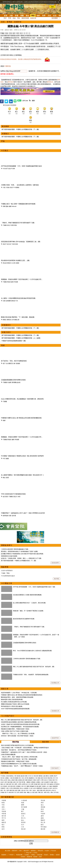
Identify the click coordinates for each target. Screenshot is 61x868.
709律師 (44, 786)
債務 (7, 784)
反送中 (2, 782)
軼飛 (3, 803)
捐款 (20, 851)
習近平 (10, 169)
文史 (49, 16)
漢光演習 (36, 776)
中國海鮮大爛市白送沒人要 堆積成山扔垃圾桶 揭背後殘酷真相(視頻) (22, 695)
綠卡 (25, 790)
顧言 (42, 825)
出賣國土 (7, 778)
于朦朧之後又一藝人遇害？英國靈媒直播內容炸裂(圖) (18, 204)
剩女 (4, 478)
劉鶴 (35, 780)
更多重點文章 (55, 683)
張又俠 (9, 244)
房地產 (36, 784)
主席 (12, 320)
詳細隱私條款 (50, 4)
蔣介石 (54, 790)
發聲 (12, 225)
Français (54, 851)
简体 (7, 33)
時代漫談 (44, 827)
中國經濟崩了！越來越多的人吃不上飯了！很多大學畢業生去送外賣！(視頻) (24, 752)
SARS (34, 788)
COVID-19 (30, 776)
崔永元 (46, 780)
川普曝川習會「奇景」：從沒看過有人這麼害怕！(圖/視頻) (20, 185)
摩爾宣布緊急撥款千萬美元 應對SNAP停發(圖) (15, 704)
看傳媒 (52, 855)
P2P (25, 786)
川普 (4, 187)
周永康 (5, 263)
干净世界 (11, 855)
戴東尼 (4, 822)
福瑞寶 (58, 855)
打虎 (17, 782)
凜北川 (9, 225)
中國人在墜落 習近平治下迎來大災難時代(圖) (15, 731)
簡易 (23, 803)
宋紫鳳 (4, 800)
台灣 (54, 784)
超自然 (18, 382)
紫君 (3, 820)
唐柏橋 (43, 807)
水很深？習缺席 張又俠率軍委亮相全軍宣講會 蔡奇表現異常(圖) (20, 724)
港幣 (32, 784)
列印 (18, 33)
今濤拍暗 (24, 800)
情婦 (9, 782)
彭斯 (23, 780)
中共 (17, 301)
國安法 (47, 776)
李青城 (4, 814)
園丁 (23, 811)
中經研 (43, 814)
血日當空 (6, 497)
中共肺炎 (3, 776)
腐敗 (11, 782)
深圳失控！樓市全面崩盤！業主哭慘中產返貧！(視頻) (17, 736)
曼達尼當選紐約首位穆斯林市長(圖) (24, 619)
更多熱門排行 (55, 738)
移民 (2, 790)
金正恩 (5, 780)
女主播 (50, 788)
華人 (56, 788)
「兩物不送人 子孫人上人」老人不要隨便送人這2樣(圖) (18, 733)
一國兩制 (28, 782)
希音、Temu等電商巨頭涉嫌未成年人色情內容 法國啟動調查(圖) (32, 651)
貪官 (6, 782)
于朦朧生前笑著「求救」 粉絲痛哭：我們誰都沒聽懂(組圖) (31, 675)
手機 (39, 792)
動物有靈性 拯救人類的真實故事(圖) (12, 699)
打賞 (10, 33)
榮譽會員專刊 (7, 545)
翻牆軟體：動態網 (32, 857)
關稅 (17, 780)
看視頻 (23, 857)
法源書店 (27, 855)
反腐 (14, 782)
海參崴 (51, 784)
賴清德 (19, 776)
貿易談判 (30, 780)
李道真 (43, 800)
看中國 (23, 782)
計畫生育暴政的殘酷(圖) (8, 754)
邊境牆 (20, 780)
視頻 (3, 345)
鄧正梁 (23, 829)
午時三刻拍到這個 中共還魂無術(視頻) (13, 494)
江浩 (23, 816)
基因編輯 (32, 786)
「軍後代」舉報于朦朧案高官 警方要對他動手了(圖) (18, 223)
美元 (13, 784)
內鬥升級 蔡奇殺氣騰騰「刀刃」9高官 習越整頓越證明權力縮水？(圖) (34, 587)
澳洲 (38, 790)
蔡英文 (58, 784)
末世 (19, 497)
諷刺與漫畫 (25, 18)
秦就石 (23, 814)
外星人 (48, 792)
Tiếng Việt (29, 853)
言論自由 (45, 788)
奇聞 (45, 792)
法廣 (42, 782)
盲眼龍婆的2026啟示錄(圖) (9, 556)
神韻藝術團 (19, 855)
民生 (28, 790)
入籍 (22, 790)
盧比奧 (23, 776)
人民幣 (19, 784)
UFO (54, 778)
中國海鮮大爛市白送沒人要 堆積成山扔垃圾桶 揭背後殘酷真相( (21, 418)
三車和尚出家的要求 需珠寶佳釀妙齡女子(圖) (15, 549)
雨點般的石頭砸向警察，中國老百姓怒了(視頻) (15, 729)
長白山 (21, 788)
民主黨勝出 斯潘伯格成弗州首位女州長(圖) (14, 702)
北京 (2, 786)
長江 (20, 778)
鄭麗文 (5, 320)
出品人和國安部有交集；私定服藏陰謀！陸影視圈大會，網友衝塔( (22, 399)
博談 (33, 16)
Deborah (14, 206)
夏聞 (23, 805)
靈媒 (7, 206)
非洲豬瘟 (18, 786)
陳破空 (43, 820)
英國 (4, 206)
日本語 (35, 853)
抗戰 (47, 790)
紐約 (38, 16)
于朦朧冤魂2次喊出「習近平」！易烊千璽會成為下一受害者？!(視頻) (22, 766)
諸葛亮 (22, 792)
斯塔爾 (14, 382)
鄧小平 (6, 792)
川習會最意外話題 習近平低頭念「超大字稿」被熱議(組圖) (19, 759)
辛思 (3, 805)
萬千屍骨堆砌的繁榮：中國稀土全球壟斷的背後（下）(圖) (20, 129)
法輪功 (51, 786)
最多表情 (45, 742)
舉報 (15, 225)
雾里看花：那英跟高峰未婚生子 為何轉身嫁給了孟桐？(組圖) (19, 551)
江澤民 (42, 780)
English (47, 851)
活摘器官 (3, 788)
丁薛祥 (13, 244)
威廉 (10, 206)
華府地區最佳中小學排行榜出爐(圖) (12, 706)
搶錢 (7, 458)
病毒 (26, 776)
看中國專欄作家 (8, 797)
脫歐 (2, 784)
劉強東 (5, 786)
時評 (5, 18)
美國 (22, 16)
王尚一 (4, 809)
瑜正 (3, 825)
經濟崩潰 (6, 516)
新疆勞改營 (39, 788)
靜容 (42, 811)
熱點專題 (5, 567)
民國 (41, 790)
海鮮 (4, 420)
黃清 (42, 809)
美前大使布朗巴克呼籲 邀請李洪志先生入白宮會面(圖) (17, 745)
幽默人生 (29, 792)
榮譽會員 (11, 82)
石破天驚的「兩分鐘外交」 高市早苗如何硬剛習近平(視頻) (19, 750)
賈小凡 (23, 818)
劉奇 (13, 792)
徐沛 (3, 829)
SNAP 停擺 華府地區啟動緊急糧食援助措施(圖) (15, 709)
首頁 (6, 16)
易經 (25, 792)
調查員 (13, 301)
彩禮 (7, 478)
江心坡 (31, 788)
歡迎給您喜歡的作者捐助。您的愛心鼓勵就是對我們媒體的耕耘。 (22, 59)
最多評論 (16, 742)
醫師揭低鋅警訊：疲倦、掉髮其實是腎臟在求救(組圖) (17, 697)
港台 (27, 16)
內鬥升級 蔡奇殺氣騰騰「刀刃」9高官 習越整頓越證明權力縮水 (21, 166)
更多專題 (56, 579)
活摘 (4, 301)
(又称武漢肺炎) (10, 776)
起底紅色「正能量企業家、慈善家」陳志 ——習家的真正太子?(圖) (21, 558)
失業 (10, 516)
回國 (19, 790)
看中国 (15, 8)
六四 (36, 778)
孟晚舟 (13, 780)
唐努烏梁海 (16, 788)
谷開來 (17, 263)
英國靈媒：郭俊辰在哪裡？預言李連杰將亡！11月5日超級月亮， (22, 279)
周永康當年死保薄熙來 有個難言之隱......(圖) (15, 260)
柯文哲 (45, 778)
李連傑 (16, 282)
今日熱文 (5, 151)
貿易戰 (51, 776)
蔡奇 (14, 169)
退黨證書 (40, 855)
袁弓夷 (26, 778)
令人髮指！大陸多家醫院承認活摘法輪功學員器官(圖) (18, 298)
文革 (55, 792)
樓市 (39, 784)
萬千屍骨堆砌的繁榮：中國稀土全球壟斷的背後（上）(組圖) (21, 338)
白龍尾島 (26, 788)
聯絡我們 (15, 851)
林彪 (10, 792)
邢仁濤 (43, 822)
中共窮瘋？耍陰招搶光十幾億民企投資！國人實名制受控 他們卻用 (22, 456)
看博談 (9, 22)
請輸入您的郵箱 (19, 841)
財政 (42, 784)
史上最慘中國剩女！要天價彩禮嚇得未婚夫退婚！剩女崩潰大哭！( (22, 475)
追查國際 (8, 301)
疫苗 (42, 778)
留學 (8, 790)
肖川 (23, 825)
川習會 (8, 187)
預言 (42, 792)
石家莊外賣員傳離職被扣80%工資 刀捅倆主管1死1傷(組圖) (19, 764)
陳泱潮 (43, 829)
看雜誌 (33, 855)
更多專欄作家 (55, 832)
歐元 (27, 784)
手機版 (2, 33)
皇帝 (18, 792)
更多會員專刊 (55, 563)
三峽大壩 (12, 778)
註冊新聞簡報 (7, 837)
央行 (5, 784)
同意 (52, 7)
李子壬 (4, 818)
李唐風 (4, 811)
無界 (40, 857)
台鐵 (44, 776)
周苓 (42, 803)
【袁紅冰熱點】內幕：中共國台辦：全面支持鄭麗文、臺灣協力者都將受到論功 (25, 748)
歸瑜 (3, 827)
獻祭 (12, 282)
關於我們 (26, 851)
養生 (57, 792)
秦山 (23, 820)
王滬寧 (38, 780)
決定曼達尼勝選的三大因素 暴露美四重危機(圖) (27, 595)
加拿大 (56, 782)
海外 (31, 790)
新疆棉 (17, 778)
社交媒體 (46, 782)
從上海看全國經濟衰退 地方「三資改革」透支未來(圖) (29, 603)
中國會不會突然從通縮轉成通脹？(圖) (14, 341)
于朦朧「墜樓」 (6, 573)
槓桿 (10, 784)
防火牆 (36, 786)
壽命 (52, 792)
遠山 (42, 805)
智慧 (33, 792)
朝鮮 (52, 782)
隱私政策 (40, 851)
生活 (55, 16)
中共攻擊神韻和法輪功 (8, 576)
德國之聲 (17, 320)
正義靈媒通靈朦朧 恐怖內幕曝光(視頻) (13, 380)
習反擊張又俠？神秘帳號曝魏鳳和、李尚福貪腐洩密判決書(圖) (20, 727)
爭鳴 (10, 18)
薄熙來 (9, 263)
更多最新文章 (55, 711)
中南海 (50, 780)
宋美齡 (2, 792)
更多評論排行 (55, 768)
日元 (29, 784)
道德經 (18, 363)
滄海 (3, 807)
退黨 (39, 778)
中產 (48, 784)
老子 (4, 363)
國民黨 (9, 320)
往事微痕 (33, 782)
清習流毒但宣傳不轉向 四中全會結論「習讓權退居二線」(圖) (21, 242)
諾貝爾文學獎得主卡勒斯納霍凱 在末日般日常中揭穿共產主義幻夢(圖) (22, 554)
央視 (54, 788)
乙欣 (23, 827)
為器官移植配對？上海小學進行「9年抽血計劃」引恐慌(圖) (19, 693)
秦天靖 (4, 816)
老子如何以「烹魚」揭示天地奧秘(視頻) (14, 361)
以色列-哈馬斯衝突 (7, 570)
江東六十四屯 (9, 788)
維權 (40, 786)
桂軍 (44, 790)
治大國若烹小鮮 (11, 363)
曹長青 (23, 822)
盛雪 (42, 816)
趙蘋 (42, 818)
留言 (14, 33)
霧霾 (28, 786)
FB (50, 782)
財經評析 (33, 18)
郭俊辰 (9, 282)
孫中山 (50, 790)
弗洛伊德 (50, 778)
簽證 (16, 790)
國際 (33, 101)
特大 (21, 33)
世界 (44, 16)
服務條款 (33, 851)
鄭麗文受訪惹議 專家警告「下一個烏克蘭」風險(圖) (18, 317)
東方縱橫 (24, 807)
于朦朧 (5, 225)
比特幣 (23, 784)
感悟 (36, 792)
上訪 (47, 786)
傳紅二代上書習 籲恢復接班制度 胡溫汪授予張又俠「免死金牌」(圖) (34, 667)
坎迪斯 (9, 382)
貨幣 (16, 784)
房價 (11, 786)
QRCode (25, 101)
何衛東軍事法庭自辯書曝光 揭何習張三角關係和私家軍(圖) (19, 722)
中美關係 (17, 187)
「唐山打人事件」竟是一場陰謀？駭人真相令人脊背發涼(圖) (19, 757)
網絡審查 (55, 786)
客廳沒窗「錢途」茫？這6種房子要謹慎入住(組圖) (28, 611)
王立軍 (13, 263)
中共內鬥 (5, 169)
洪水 (23, 778)
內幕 (53, 780)
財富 (45, 784)
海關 (11, 790)
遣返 (13, 790)
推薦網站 (4, 855)
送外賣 (14, 516)
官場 (16, 16)
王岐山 (9, 780)
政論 (14, 18)
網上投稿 (8, 851)
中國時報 (7, 66)
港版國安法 (32, 778)
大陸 (11, 16)
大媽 (9, 786)
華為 (2, 780)
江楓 (23, 809)
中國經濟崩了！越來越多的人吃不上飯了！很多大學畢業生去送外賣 (23, 513)
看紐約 (46, 855)
